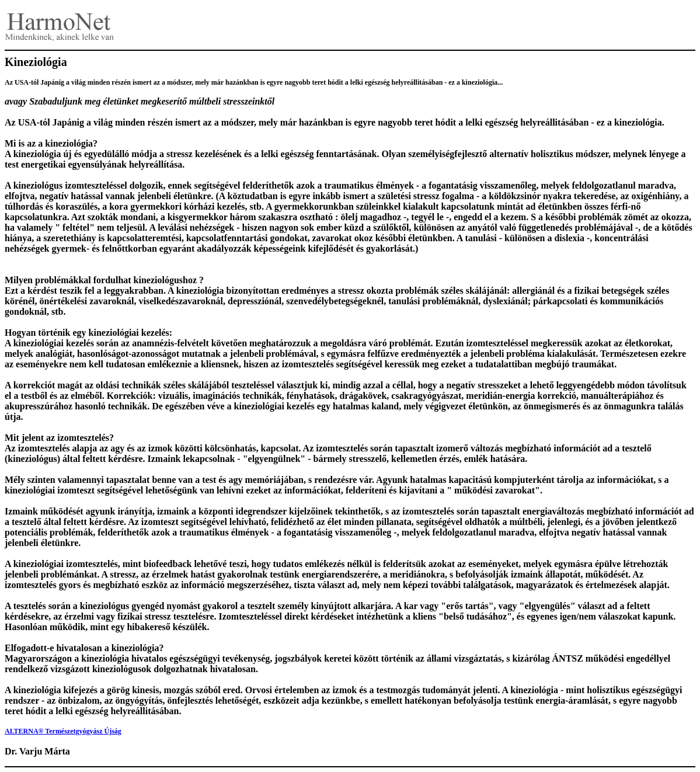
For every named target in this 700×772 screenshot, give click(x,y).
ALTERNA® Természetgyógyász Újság (63, 731)
